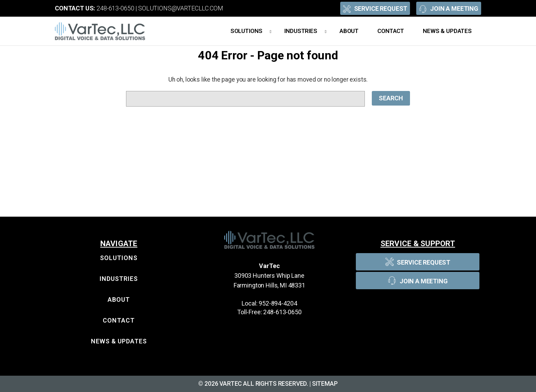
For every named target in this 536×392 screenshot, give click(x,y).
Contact (391, 31)
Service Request (375, 8)
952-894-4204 (278, 303)
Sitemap (325, 384)
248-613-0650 (115, 8)
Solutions (251, 31)
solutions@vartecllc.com (181, 8)
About (349, 31)
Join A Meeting (449, 8)
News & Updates (447, 31)
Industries (305, 31)
